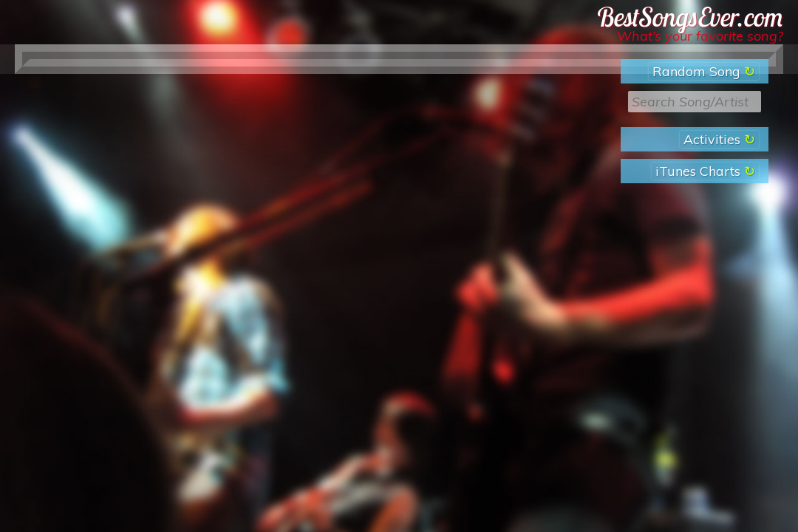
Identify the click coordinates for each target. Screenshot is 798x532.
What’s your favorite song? (700, 36)
